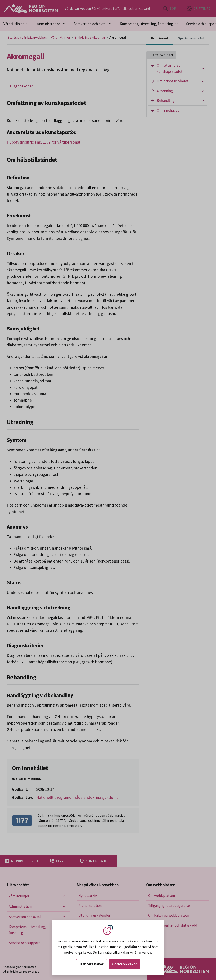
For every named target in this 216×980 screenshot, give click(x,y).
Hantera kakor (92, 964)
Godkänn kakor (125, 964)
